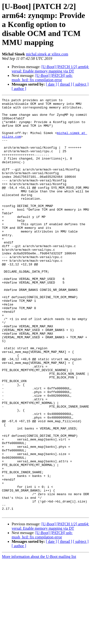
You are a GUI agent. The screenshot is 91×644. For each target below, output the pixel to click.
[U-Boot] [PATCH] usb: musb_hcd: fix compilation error (42, 78)
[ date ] (51, 84)
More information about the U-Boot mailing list (39, 640)
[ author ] (19, 89)
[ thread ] (65, 84)
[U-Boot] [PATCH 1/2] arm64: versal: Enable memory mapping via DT (50, 69)
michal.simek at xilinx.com (47, 54)
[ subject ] (81, 84)
